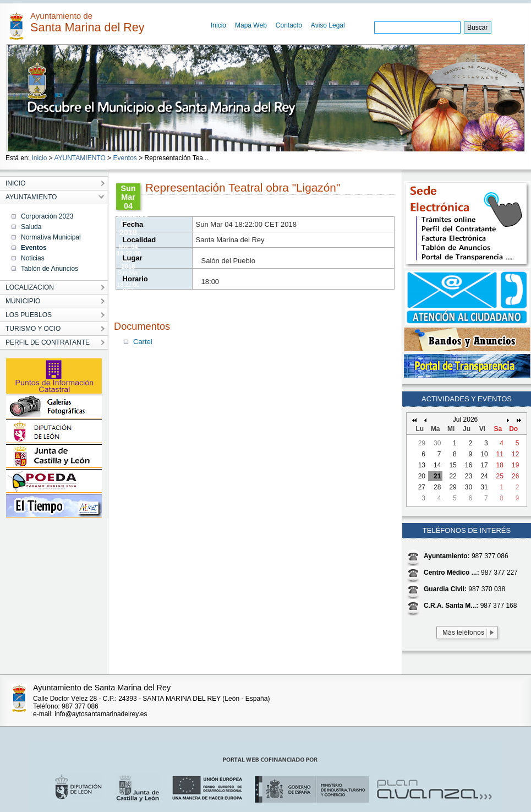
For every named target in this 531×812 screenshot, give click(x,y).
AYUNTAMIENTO (80, 158)
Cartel (143, 342)
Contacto (289, 25)
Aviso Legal (328, 25)
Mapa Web (251, 25)
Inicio (218, 25)
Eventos (125, 158)
